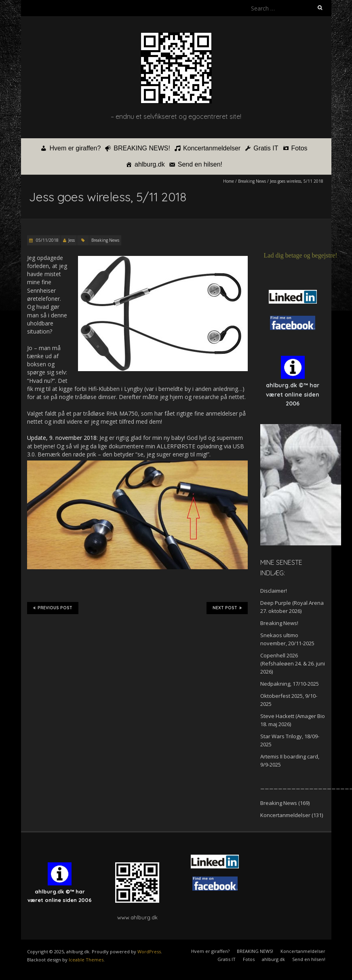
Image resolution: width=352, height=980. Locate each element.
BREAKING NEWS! (142, 148)
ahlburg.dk (150, 164)
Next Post (227, 608)
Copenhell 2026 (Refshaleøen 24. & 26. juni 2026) (293, 663)
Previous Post (53, 608)
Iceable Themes (86, 960)
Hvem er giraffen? (75, 148)
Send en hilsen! (200, 164)
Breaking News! (279, 623)
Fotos (299, 148)
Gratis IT (266, 148)
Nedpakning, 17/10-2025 (290, 684)
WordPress (149, 951)
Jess (72, 240)
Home (229, 181)
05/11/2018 (47, 240)
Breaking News (252, 181)
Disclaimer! (274, 591)
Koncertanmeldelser (212, 148)
